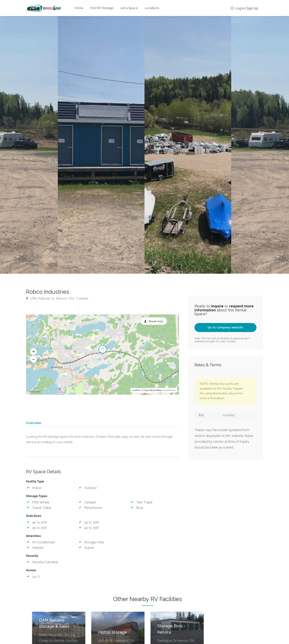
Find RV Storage (102, 8)
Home (79, 8)
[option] (188, 145)
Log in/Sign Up (244, 8)
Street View (156, 321)
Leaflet (136, 390)
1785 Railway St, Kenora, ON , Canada (57, 298)
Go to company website (225, 327)
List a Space (129, 8)
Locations (152, 8)
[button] (34, 351)
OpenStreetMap (153, 390)
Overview (34, 423)
